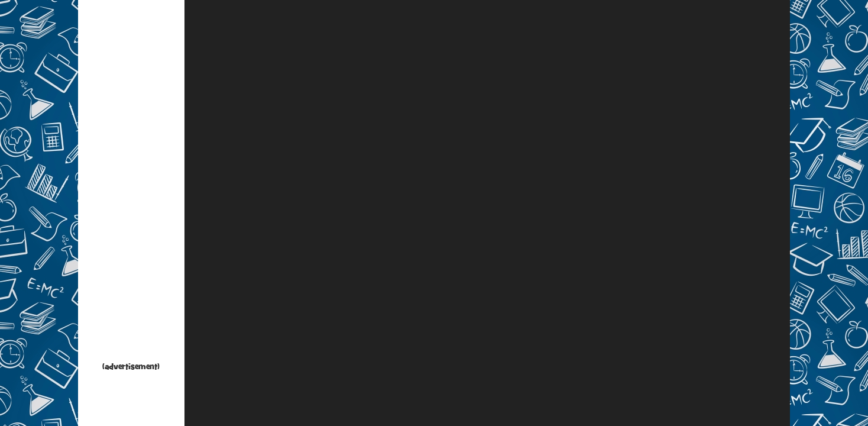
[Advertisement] (131, 183)
